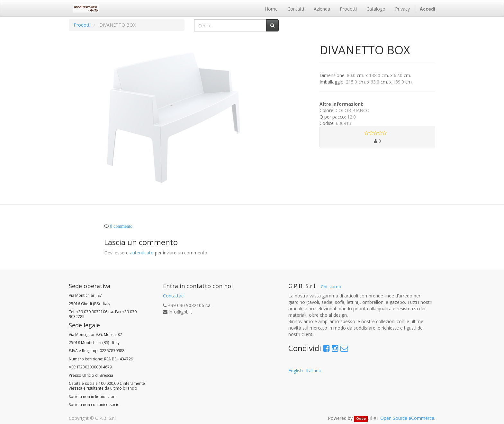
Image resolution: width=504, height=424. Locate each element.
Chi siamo (331, 287)
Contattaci (174, 296)
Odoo (361, 419)
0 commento (121, 226)
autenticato (142, 253)
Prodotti (82, 25)
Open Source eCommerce (407, 418)
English (296, 371)
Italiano (314, 371)
